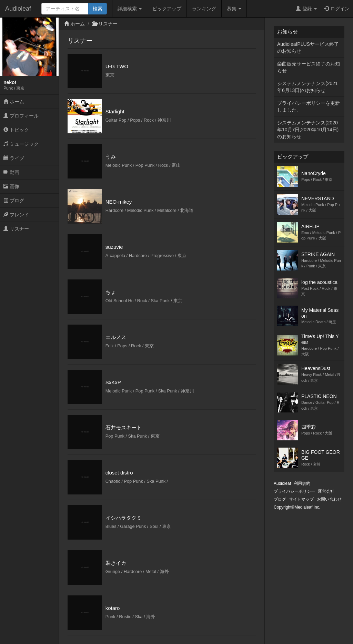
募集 (234, 9)
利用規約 (302, 483)
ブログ (14, 201)
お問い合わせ (329, 499)
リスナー (16, 229)
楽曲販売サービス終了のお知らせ (309, 67)
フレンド (16, 215)
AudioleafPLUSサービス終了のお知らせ (308, 48)
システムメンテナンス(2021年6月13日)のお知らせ (307, 87)
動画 (11, 172)
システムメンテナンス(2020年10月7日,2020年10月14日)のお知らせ (308, 130)
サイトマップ (301, 499)
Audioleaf (18, 9)
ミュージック (21, 144)
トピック (16, 130)
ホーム (14, 102)
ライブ (14, 158)
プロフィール (21, 116)
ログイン (337, 9)
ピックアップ (167, 9)
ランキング (204, 9)
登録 (306, 9)
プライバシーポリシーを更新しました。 (309, 106)
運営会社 (326, 491)
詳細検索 (130, 9)
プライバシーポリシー (294, 491)
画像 (11, 186)
